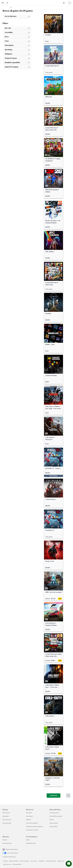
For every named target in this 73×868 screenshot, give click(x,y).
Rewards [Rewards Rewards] (5, 840)
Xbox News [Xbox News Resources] (29, 813)
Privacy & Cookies (24, 861)
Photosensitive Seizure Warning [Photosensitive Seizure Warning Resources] (34, 826)
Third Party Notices (51, 861)
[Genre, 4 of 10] (17, 41)
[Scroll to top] (68, 796)
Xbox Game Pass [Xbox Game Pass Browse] (7, 820)
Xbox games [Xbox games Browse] (6, 816)
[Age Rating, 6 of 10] (17, 50)
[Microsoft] (36, 2)
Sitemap (5, 861)
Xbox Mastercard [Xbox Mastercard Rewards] (7, 843)
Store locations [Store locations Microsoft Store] (53, 826)
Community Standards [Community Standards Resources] (32, 823)
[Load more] (54, 796)
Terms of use (34, 861)
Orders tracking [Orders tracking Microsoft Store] (54, 823)
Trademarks (41, 861)
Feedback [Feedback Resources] (28, 820)
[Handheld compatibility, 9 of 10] (17, 63)
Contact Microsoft (14, 861)
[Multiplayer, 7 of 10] (17, 54)
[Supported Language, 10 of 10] (17, 67)
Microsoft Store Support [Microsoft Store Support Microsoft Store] (56, 816)
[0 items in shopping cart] (64, 3)
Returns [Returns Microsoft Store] (52, 820)
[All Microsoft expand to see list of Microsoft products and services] (3, 3)
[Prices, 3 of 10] (17, 37)
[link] (54, 29)
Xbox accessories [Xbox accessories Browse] (7, 823)
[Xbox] (6, 8)
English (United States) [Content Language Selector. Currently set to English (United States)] (12, 849)
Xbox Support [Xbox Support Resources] (30, 816)
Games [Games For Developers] (28, 840)
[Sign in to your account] (70, 3)
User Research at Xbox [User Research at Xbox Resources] (32, 830)
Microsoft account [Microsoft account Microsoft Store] (54, 813)
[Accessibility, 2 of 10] (17, 32)
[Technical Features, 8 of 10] (17, 58)
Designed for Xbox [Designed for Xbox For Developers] (31, 843)
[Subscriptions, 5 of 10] (17, 45)
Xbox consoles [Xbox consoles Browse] (6, 813)
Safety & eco (61, 861)
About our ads (7, 864)
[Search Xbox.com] (8, 3)
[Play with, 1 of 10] (17, 28)
